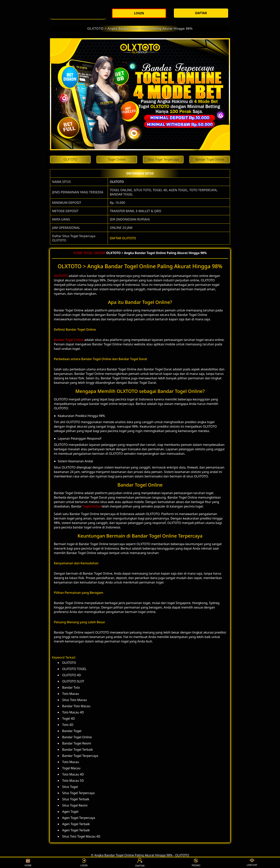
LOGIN (84, 863)
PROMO (196, 863)
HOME (78, 253)
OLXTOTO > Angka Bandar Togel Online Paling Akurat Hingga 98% (140, 29)
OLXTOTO (117, 182)
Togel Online (92, 506)
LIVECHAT (252, 863)
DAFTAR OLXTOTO (123, 238)
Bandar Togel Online (69, 340)
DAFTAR (140, 863)
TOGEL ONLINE (94, 253)
